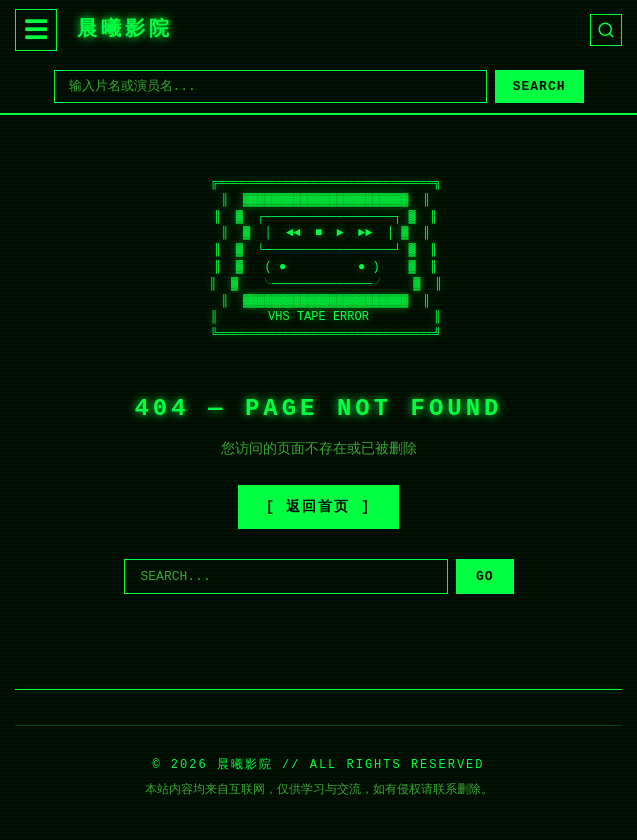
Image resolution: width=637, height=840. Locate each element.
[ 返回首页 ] (319, 507)
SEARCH (539, 86)
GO (485, 576)
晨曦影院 (125, 29)
